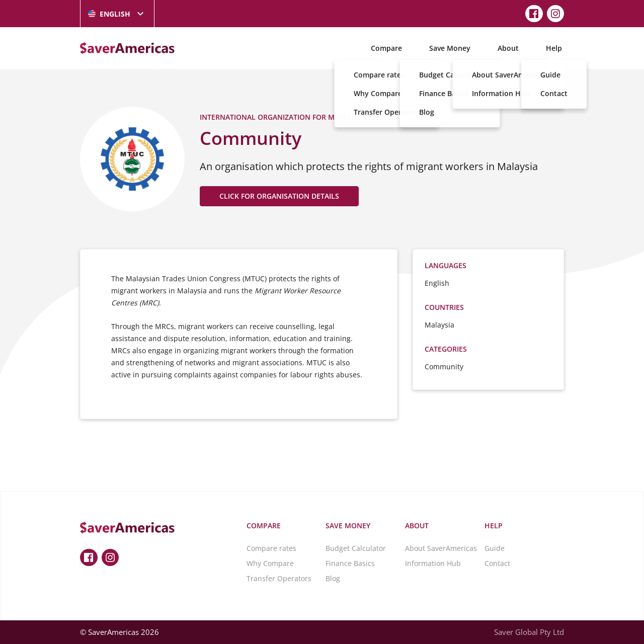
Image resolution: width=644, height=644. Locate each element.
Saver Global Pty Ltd (529, 632)
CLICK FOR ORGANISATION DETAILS (279, 196)
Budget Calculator (356, 548)
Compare (386, 48)
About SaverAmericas (441, 548)
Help (554, 48)
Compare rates (271, 548)
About (508, 48)
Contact (497, 563)
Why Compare (270, 563)
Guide (495, 548)
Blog (333, 578)
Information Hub (433, 563)
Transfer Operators (279, 578)
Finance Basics (350, 563)
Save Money (450, 48)
